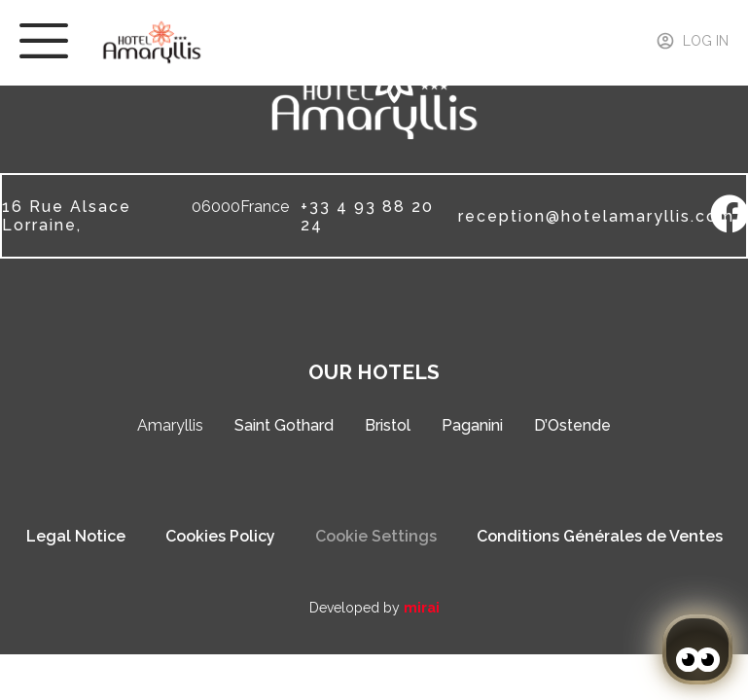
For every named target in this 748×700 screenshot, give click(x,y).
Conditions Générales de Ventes (600, 536)
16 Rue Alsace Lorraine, (67, 216)
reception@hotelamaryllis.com (596, 216)
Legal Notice (76, 536)
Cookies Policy (220, 536)
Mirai (422, 608)
